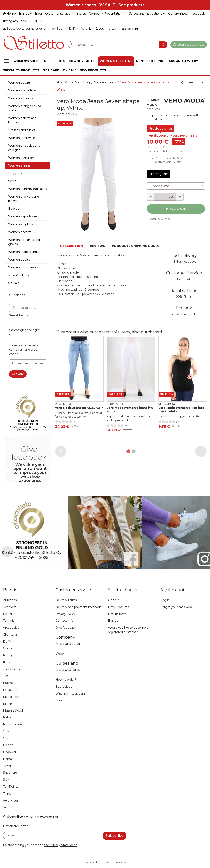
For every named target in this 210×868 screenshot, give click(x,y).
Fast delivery (184, 256)
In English (184, 279)
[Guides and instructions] (147, 14)
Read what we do (184, 314)
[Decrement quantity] (151, 197)
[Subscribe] (114, 836)
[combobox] (118, 44)
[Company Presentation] (107, 14)
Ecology (184, 308)
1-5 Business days (184, 262)
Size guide (159, 174)
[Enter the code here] (28, 363)
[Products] (7, 61)
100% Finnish (184, 297)
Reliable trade (184, 290)
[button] (67, 114)
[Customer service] (59, 14)
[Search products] (118, 44)
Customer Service (184, 273)
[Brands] (25, 14)
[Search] (163, 44)
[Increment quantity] (180, 197)
